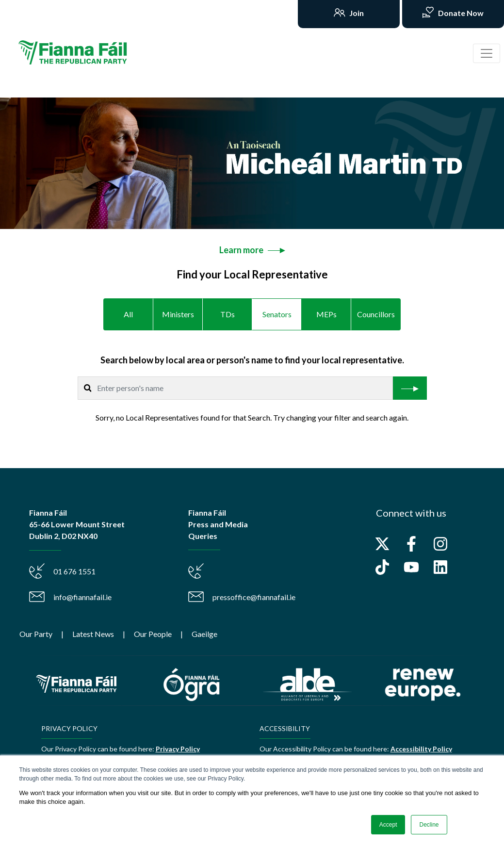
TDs (228, 314)
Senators (277, 314)
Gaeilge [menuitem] (204, 634)
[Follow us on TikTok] (382, 567)
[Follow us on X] (382, 544)
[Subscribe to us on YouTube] (411, 567)
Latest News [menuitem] (93, 634)
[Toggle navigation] (487, 53)
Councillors (376, 314)
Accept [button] (388, 825)
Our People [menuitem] (153, 634)
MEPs (326, 314)
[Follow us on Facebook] (411, 544)
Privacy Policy (178, 749)
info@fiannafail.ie (82, 597)
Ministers (178, 314)
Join (356, 13)
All (128, 314)
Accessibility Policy (421, 749)
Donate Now (460, 13)
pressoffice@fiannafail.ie (254, 597)
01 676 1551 (74, 571)
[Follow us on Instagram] (440, 544)
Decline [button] (429, 825)
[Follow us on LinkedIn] (440, 567)
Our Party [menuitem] (36, 634)
